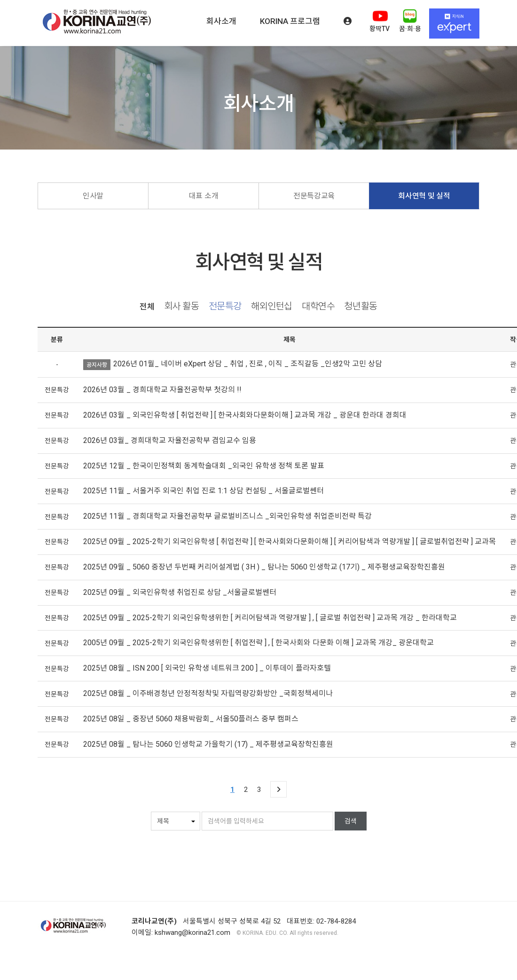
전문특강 (225, 307)
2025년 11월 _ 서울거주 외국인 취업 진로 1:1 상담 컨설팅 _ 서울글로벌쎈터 (204, 491)
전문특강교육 (314, 196)
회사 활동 (182, 307)
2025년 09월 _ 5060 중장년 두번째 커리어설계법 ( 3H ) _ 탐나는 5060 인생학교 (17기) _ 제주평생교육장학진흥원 (264, 567)
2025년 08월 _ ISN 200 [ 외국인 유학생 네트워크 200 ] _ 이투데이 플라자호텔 (207, 668)
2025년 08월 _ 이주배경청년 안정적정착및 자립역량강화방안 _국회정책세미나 (208, 693)
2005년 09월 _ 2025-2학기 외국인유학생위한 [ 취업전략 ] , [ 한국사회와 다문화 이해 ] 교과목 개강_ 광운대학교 (258, 643)
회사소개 (221, 21)
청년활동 (360, 307)
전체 (147, 307)
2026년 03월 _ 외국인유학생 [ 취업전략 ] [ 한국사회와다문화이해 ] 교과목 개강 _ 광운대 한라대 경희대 (245, 415)
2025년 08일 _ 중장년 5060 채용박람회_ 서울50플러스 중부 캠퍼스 (191, 719)
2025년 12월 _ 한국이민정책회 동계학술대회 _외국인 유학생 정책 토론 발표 (204, 466)
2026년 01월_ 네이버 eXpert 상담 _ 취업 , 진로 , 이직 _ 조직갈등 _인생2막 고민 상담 (248, 364)
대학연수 (318, 307)
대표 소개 (204, 196)
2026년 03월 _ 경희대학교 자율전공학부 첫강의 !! (162, 390)
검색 (351, 821)
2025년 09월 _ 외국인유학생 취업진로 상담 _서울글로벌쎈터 (180, 592)
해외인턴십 (272, 307)
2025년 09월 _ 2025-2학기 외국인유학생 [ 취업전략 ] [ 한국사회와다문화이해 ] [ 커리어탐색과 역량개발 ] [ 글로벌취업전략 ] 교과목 (290, 541)
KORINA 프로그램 (290, 21)
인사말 (93, 196)
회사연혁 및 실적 (424, 196)
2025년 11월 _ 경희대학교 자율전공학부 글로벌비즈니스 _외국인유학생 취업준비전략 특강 (227, 516)
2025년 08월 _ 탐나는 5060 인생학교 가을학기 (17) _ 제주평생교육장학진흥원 (208, 744)
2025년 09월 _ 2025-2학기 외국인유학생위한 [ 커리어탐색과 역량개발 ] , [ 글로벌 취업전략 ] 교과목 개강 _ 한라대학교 (270, 618)
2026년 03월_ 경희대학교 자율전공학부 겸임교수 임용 (170, 440)
